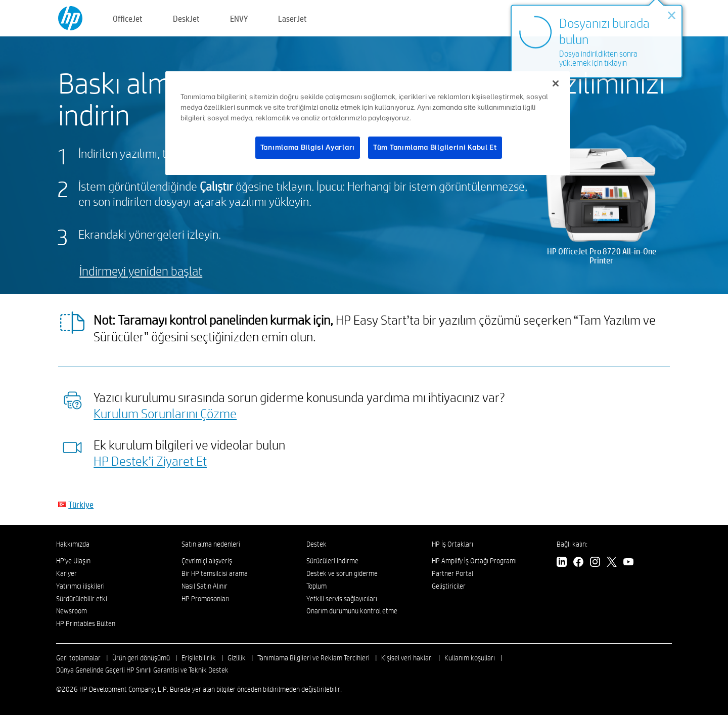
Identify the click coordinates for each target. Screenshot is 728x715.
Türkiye (81, 504)
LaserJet (292, 18)
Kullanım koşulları (470, 658)
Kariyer (66, 573)
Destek (316, 544)
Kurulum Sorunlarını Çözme (165, 413)
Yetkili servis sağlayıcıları (342, 599)
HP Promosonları (206, 599)
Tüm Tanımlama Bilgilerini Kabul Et (435, 147)
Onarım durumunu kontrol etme (352, 611)
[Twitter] (612, 563)
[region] (368, 123)
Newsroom (72, 611)
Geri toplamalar (78, 658)
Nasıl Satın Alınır (204, 586)
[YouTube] (628, 563)
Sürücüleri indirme (332, 561)
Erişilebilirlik (199, 658)
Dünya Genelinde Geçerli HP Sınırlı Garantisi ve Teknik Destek (142, 670)
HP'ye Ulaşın (73, 561)
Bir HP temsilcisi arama (215, 573)
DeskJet (186, 18)
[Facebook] (578, 563)
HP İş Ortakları (452, 544)
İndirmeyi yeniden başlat (141, 271)
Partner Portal (452, 573)
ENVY (239, 18)
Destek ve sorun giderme (342, 573)
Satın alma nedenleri (211, 544)
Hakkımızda (73, 544)
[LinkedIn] (562, 563)
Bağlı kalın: (572, 544)
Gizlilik (237, 658)
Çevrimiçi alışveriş (207, 561)
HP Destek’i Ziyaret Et (150, 461)
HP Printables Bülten (86, 623)
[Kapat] (556, 83)
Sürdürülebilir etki (82, 599)
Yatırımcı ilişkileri (80, 586)
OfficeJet (128, 18)
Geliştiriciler (449, 586)
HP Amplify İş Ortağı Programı (474, 561)
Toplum (316, 586)
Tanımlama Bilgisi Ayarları (308, 147)
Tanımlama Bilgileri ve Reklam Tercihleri (313, 658)
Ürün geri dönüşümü (141, 658)
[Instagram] (595, 563)
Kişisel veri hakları (407, 658)
